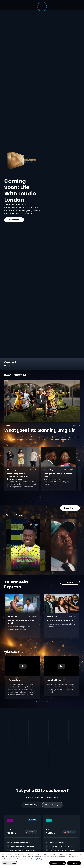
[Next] (76, 542)
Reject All (74, 863)
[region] (42, 860)
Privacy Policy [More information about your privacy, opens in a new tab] (37, 859)
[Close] (80, 855)
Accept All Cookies (57, 863)
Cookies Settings (10, 863)
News (70, 579)
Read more (14, 220)
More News (70, 504)
